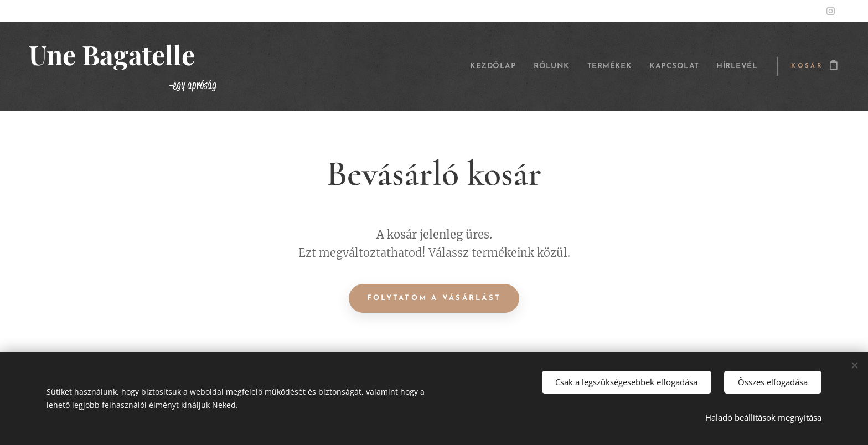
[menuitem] (467, 66)
